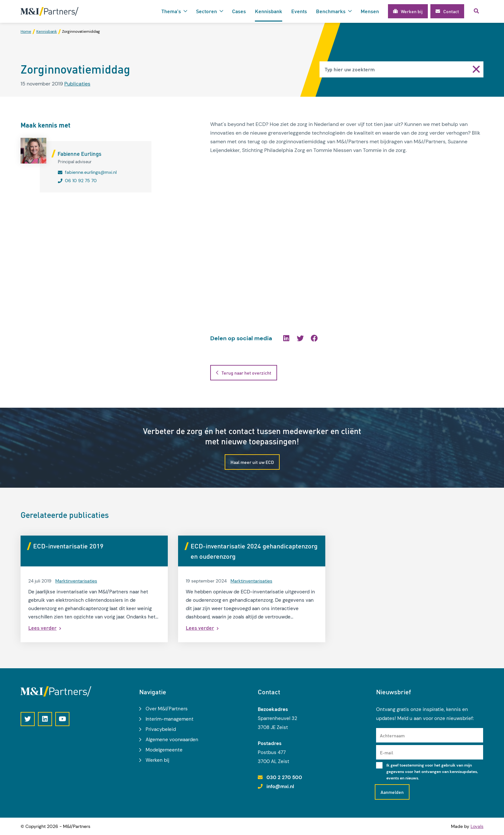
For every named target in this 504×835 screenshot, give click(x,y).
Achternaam (392, 735)
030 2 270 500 (284, 777)
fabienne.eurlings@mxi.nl (91, 172)
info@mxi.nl (280, 786)
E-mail (387, 752)
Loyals (477, 826)
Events (299, 11)
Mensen (370, 11)
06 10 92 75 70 (81, 181)
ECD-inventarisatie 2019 (68, 546)
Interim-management (170, 719)
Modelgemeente (164, 750)
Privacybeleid (161, 729)
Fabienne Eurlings (79, 154)
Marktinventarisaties (76, 581)
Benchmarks (331, 11)
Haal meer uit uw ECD (252, 462)
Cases (239, 11)
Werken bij (157, 760)
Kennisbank (269, 11)
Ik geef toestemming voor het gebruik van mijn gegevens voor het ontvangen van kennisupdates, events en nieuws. (432, 772)
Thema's (171, 11)
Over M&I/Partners (167, 709)
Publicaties (77, 84)
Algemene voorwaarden (172, 740)
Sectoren (207, 11)
